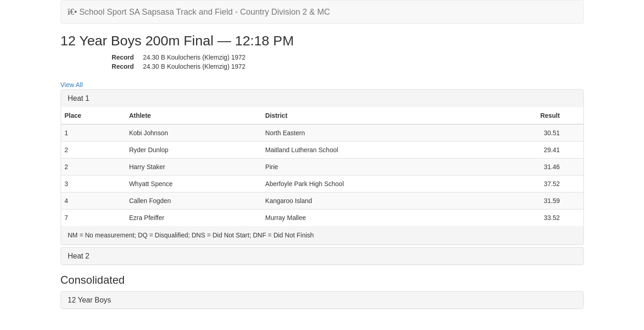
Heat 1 (79, 98)
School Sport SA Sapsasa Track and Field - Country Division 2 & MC (199, 12)
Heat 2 (79, 256)
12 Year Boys (90, 300)
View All (72, 85)
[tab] (322, 99)
